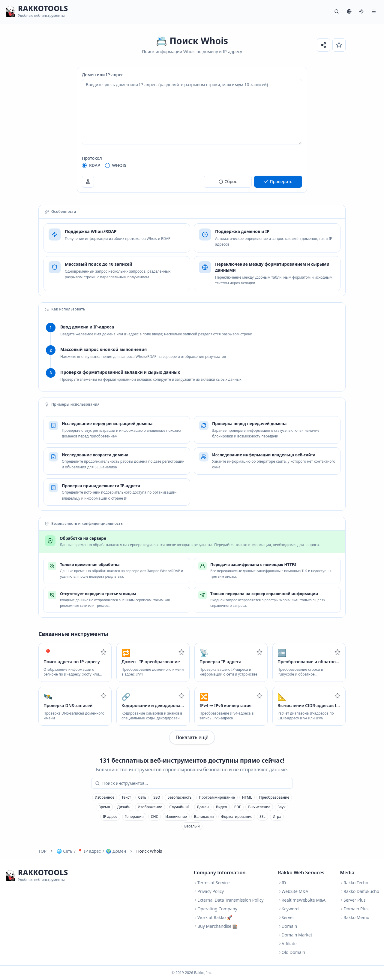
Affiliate (287, 944)
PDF (238, 807)
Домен (203, 807)
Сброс (228, 181)
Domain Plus (354, 909)
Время (104, 807)
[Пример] (88, 182)
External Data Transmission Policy (229, 900)
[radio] (84, 165)
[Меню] (374, 11)
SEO (157, 797)
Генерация (134, 817)
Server (286, 917)
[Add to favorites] (103, 652)
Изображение (150, 807)
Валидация (204, 817)
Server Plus (353, 900)
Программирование (217, 797)
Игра (277, 817)
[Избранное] (339, 45)
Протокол (92, 158)
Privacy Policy (209, 891)
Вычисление (259, 807)
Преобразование (274, 797)
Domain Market (295, 935)
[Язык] (349, 11)
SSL (262, 817)
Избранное (105, 797)
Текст (126, 797)
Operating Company (216, 909)
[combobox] (196, 783)
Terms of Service (212, 883)
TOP (42, 851)
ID (282, 883)
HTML (247, 797)
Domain (288, 926)
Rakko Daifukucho (360, 891)
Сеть (142, 797)
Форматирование (237, 817)
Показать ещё (192, 737)
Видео (222, 807)
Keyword (288, 909)
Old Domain (292, 952)
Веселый (192, 826)
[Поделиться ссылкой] (323, 45)
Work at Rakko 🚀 (213, 917)
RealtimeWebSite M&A (302, 900)
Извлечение (176, 817)
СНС (154, 817)
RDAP (95, 165)
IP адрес (110, 817)
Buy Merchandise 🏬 (216, 926)
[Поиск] (337, 11)
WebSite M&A (293, 891)
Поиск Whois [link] (149, 851)
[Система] (361, 11)
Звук (282, 807)
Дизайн (124, 807)
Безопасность (180, 797)
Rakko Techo (354, 883)
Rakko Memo (355, 917)
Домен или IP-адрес (103, 75)
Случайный (180, 807)
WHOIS (119, 165)
